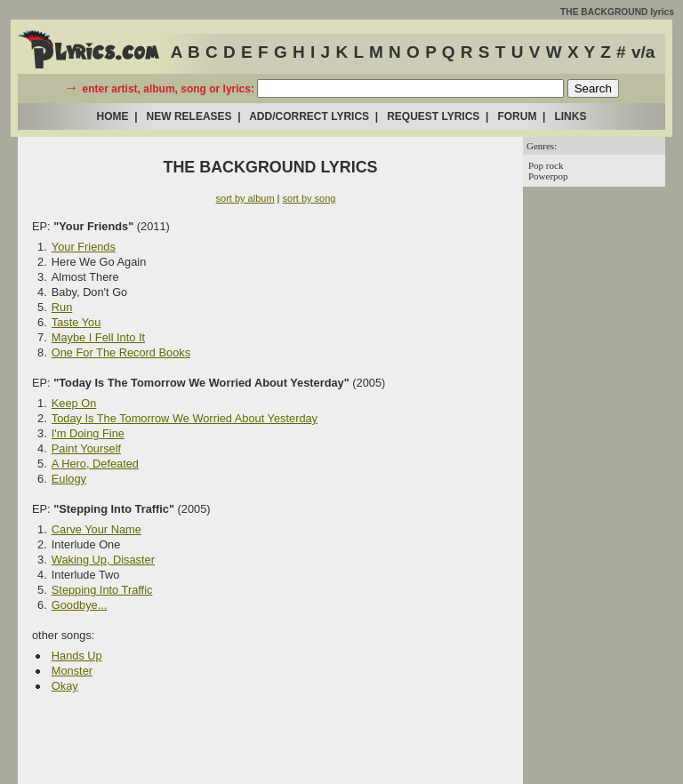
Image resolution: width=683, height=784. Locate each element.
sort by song (309, 198)
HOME (113, 116)
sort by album (245, 198)
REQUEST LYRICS (433, 116)
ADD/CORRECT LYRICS (309, 116)
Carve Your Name (96, 529)
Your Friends (84, 247)
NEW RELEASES (189, 116)
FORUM (517, 116)
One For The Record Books (121, 352)
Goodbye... (80, 605)
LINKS (570, 116)
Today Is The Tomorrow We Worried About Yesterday (185, 418)
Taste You (76, 322)
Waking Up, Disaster (103, 560)
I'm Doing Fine (88, 433)
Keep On (74, 403)
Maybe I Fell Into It (98, 337)
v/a (643, 52)
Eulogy (69, 479)
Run (62, 307)
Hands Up (77, 656)
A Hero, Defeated (95, 464)
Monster (72, 671)
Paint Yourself (86, 448)
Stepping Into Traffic (102, 590)
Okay (65, 686)
